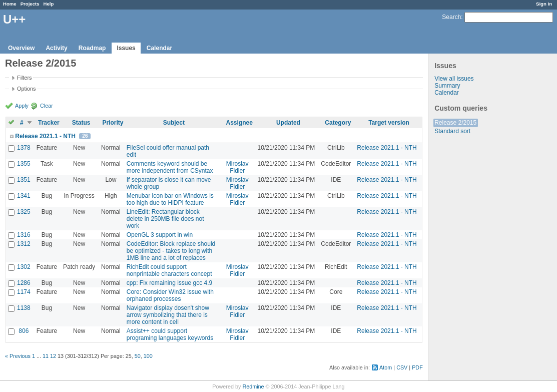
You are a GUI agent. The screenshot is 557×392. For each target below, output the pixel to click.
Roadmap (92, 48)
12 (53, 356)
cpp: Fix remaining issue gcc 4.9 (169, 283)
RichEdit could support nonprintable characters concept (169, 270)
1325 (24, 212)
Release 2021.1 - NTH (45, 136)
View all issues (454, 79)
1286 (24, 283)
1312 (24, 244)
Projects (30, 4)
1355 (24, 164)
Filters (24, 78)
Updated (288, 123)
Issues (126, 48)
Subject (174, 123)
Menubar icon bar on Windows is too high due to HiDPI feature (170, 199)
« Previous (18, 356)
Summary (447, 86)
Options (26, 89)
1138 (24, 308)
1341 (24, 196)
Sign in (544, 4)
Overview (21, 48)
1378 (24, 148)
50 (138, 356)
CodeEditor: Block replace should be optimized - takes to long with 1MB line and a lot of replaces (171, 251)
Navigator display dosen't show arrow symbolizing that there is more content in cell (168, 315)
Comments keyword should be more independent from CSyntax (170, 167)
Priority (113, 123)
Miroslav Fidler (237, 167)
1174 (24, 292)
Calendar (159, 48)
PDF (417, 367)
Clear (47, 106)
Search (451, 17)
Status (81, 123)
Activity (56, 48)
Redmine (253, 386)
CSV (402, 367)
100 (148, 356)
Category (338, 123)
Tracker (49, 123)
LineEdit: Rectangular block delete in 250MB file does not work (165, 219)
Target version (389, 123)
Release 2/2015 (455, 123)
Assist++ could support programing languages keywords (170, 334)
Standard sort (452, 131)
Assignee (239, 123)
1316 (24, 235)
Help (49, 4)
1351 (24, 180)
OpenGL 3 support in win (160, 235)
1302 (24, 267)
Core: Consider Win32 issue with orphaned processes (170, 295)
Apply (22, 106)
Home (10, 4)
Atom (386, 367)
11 (46, 356)
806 (24, 331)
